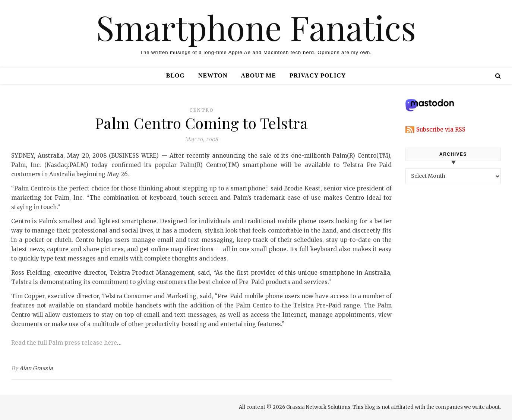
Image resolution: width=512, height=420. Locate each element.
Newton (213, 75)
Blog (176, 75)
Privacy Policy (318, 75)
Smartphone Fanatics (256, 27)
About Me (259, 75)
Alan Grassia (36, 368)
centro (202, 110)
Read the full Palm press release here (64, 343)
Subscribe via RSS (441, 130)
